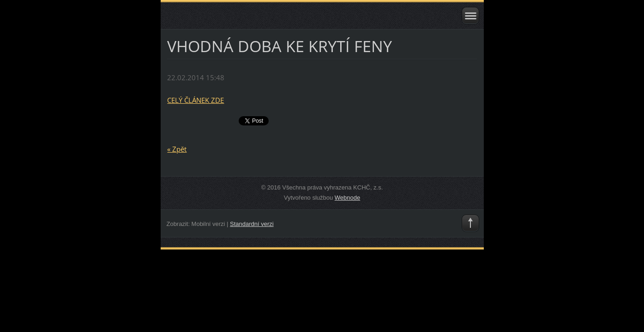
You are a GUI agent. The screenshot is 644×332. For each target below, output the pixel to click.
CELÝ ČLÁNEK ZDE (196, 100)
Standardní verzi (252, 224)
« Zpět (177, 149)
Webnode (347, 198)
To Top (470, 223)
